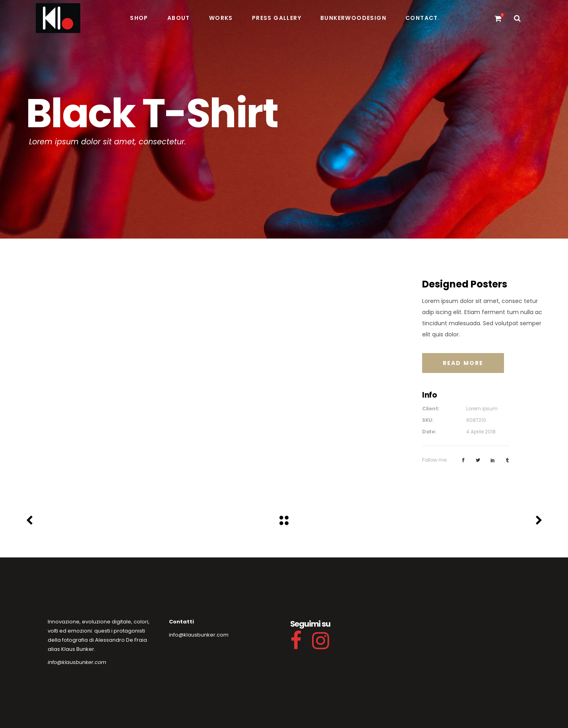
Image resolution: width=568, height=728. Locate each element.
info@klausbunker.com (77, 662)
